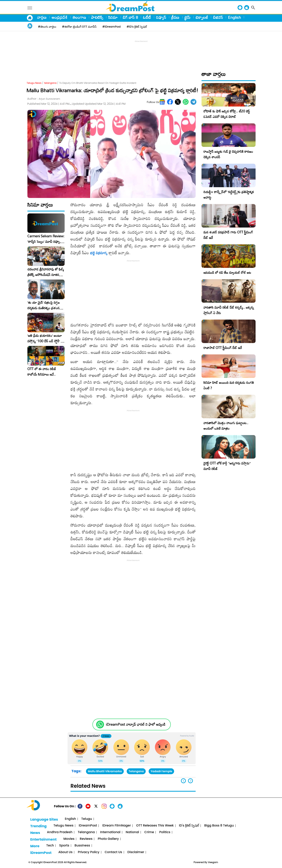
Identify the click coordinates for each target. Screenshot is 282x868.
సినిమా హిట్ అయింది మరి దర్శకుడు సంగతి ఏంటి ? (229, 385)
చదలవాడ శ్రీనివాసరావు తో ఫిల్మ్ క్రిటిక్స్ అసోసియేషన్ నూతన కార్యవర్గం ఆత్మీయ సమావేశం (46, 272)
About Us (65, 852)
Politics (165, 832)
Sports (64, 846)
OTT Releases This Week (155, 826)
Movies (69, 839)
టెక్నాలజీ (202, 17)
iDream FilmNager (117, 826)
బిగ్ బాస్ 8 (130, 17)
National (132, 832)
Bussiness (82, 846)
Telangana (136, 771)
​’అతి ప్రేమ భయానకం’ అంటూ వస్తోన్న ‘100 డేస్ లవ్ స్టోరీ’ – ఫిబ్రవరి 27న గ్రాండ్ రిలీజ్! (45, 338)
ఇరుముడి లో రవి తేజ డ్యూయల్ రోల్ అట (227, 272)
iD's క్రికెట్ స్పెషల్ (189, 826)
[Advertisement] (141, 52)
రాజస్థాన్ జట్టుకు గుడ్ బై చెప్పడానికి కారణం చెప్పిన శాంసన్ (228, 154)
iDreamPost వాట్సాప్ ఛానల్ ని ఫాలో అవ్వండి (136, 724)
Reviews (86, 839)
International (110, 832)
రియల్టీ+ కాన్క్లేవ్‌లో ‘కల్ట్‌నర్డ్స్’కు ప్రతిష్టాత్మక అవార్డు (229, 195)
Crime (149, 832)
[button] (190, 781)
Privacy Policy (89, 852)
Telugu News (34, 83)
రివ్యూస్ (161, 17)
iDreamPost (88, 826)
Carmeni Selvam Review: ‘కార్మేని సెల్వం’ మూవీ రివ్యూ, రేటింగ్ (46, 239)
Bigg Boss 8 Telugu (219, 826)
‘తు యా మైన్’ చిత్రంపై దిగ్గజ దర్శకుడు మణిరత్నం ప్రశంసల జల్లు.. (44, 305)
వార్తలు (42, 17)
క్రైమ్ (188, 17)
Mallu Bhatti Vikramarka (105, 771)
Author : (44, 99)
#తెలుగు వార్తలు (47, 27)
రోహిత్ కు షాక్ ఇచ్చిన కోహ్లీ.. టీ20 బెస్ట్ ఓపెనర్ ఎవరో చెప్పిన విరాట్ (227, 114)
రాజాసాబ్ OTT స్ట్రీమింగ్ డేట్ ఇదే (223, 348)
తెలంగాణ (79, 17)
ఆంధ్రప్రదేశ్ (60, 17)
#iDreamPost (112, 27)
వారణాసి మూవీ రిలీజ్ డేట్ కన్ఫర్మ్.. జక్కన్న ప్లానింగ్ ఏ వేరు (229, 310)
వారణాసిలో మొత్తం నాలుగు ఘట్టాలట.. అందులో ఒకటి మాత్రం (226, 426)
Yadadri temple (161, 771)
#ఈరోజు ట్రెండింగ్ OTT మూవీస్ (79, 27)
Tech (50, 846)
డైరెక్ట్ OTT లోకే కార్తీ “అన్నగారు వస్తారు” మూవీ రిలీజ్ (227, 466)
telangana (50, 83)
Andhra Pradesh (60, 832)
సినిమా (113, 17)
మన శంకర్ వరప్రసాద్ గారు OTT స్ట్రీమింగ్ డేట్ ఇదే (228, 235)
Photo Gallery (108, 839)
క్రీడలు (175, 17)
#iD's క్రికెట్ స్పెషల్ (137, 27)
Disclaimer (136, 852)
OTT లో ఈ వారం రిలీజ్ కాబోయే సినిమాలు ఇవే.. (42, 372)
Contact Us (113, 852)
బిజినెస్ (218, 17)
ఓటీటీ (147, 17)
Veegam (213, 862)
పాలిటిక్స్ (97, 17)
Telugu (87, 819)
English (234, 17)
